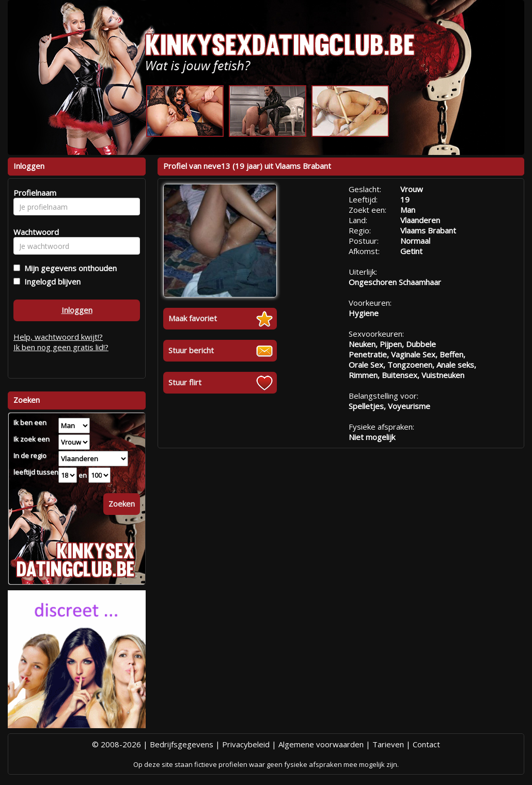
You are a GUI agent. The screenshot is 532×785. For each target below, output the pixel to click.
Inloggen (77, 310)
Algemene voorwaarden (321, 744)
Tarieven (388, 744)
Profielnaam (33, 193)
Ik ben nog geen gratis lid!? (61, 347)
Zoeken (122, 504)
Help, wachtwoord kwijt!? (58, 337)
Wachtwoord (33, 232)
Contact (426, 744)
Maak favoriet (193, 318)
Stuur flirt (185, 382)
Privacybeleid (246, 744)
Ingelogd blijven (50, 281)
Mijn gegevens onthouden (68, 268)
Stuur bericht (191, 350)
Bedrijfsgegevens (182, 744)
